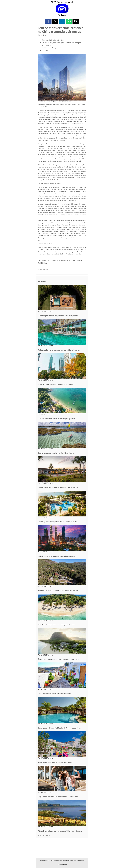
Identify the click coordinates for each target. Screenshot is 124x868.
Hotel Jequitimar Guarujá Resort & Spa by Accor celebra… (58, 522)
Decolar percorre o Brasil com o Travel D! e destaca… (57, 453)
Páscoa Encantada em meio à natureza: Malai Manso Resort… (60, 831)
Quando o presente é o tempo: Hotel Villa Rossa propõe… (58, 316)
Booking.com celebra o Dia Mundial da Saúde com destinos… (60, 728)
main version (62, 865)
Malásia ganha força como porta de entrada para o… (57, 556)
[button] (48, 21)
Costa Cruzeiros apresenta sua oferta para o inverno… (57, 625)
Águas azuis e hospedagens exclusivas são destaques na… (58, 659)
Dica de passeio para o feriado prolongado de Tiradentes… (59, 487)
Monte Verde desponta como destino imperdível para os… (59, 590)
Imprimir (45, 50)
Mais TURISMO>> (44, 835)
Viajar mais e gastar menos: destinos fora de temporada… (58, 797)
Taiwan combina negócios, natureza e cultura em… (56, 384)
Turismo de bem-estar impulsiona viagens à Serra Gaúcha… (59, 350)
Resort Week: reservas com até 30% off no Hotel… (56, 762)
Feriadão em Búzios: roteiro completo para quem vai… (57, 419)
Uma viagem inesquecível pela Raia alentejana (54, 694)
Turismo (62, 15)
